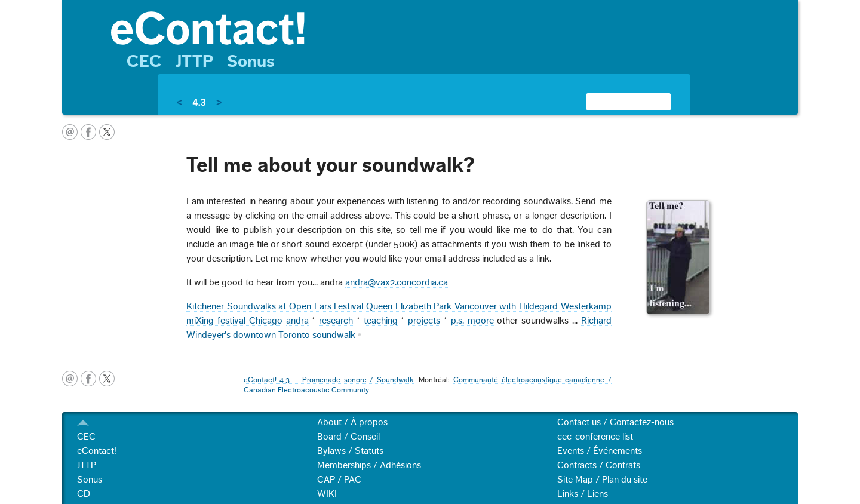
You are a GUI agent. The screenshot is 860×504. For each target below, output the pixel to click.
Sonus (251, 62)
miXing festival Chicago (234, 321)
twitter (107, 132)
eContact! (97, 451)
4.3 (199, 102)
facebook (88, 132)
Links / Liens (583, 494)
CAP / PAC (339, 480)
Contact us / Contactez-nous (615, 422)
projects (424, 321)
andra (297, 321)
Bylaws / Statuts (350, 451)
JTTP (194, 62)
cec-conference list (595, 437)
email (70, 132)
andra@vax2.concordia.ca (397, 282)
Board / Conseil (348, 437)
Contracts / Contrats (599, 465)
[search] (614, 102)
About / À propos (352, 422)
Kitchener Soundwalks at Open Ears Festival (275, 306)
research (336, 321)
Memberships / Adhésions (369, 465)
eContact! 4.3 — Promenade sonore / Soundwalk (329, 380)
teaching (381, 321)
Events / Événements (600, 451)
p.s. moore (472, 321)
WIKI (327, 494)
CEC (144, 62)
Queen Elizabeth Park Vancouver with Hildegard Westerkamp (489, 306)
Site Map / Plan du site (602, 480)
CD (84, 494)
